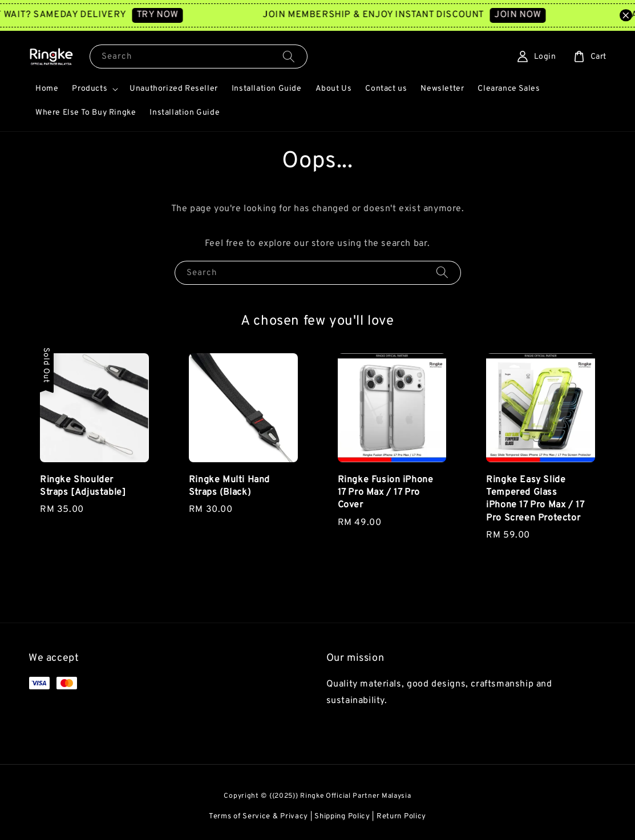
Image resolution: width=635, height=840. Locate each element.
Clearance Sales (509, 89)
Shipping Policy (342, 817)
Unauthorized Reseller (174, 89)
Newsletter (442, 89)
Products (90, 89)
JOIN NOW (525, 15)
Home (47, 89)
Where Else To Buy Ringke (86, 113)
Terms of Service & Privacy (258, 817)
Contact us (386, 89)
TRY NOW (165, 15)
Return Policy (401, 817)
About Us (334, 89)
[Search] (289, 56)
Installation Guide (267, 89)
